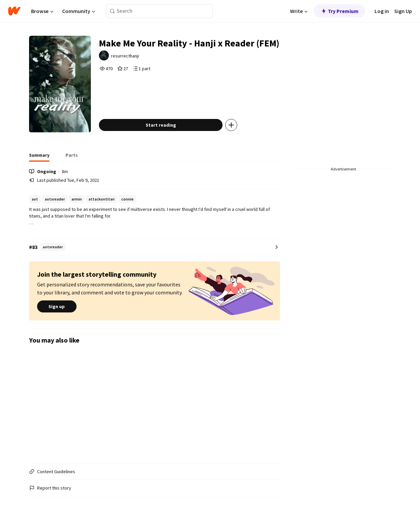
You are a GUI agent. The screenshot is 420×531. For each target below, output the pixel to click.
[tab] (39, 157)
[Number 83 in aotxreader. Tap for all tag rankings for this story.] (155, 247)
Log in (382, 11)
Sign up (57, 306)
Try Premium (339, 11)
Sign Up (403, 11)
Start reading (161, 125)
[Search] (112, 11)
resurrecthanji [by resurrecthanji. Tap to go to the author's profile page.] (125, 56)
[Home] (14, 11)
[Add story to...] (231, 125)
